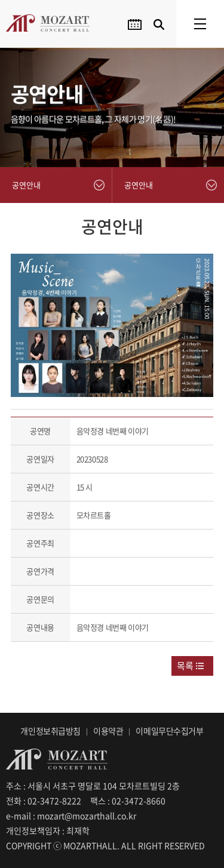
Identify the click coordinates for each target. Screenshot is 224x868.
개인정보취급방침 (50, 731)
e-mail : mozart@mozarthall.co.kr (71, 815)
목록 (185, 666)
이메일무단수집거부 (169, 731)
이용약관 (108, 731)
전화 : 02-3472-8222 (44, 801)
